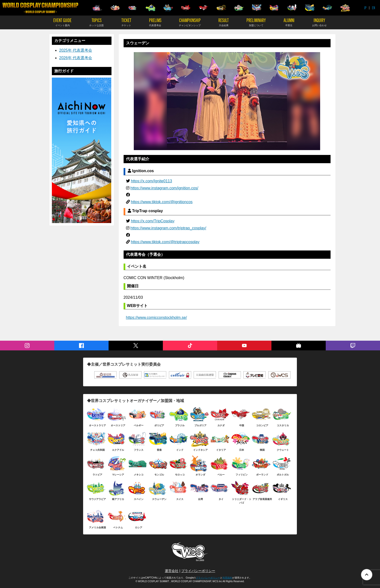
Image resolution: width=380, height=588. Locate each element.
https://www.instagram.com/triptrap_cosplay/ (168, 228)
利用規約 (227, 578)
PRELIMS (155, 22)
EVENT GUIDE (62, 22)
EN (374, 8)
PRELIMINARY (256, 22)
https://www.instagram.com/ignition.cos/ (164, 188)
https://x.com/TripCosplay (153, 221)
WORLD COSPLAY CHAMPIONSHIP (40, 8)
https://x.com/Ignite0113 (151, 181)
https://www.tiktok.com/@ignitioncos (162, 202)
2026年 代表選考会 (76, 58)
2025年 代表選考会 (76, 50)
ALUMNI (289, 22)
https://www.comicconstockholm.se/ (157, 318)
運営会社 (172, 571)
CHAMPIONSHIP (190, 22)
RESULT (224, 22)
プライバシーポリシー (198, 571)
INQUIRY (319, 22)
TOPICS (96, 22)
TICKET (126, 22)
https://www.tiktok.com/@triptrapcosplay (165, 242)
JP (365, 8)
